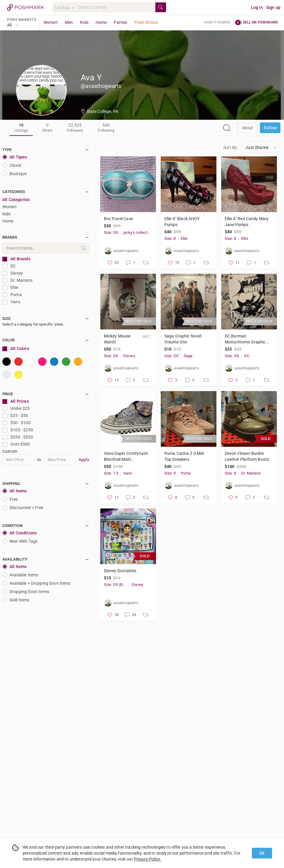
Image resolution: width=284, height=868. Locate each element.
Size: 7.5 (111, 473)
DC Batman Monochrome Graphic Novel (245, 339)
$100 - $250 (18, 430)
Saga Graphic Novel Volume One (183, 339)
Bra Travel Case (118, 219)
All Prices (16, 401)
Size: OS (111, 232)
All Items (14, 491)
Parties (120, 22)
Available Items (20, 575)
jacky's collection (137, 232)
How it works (217, 22)
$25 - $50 (15, 416)
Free (10, 499)
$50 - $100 (17, 423)
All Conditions (19, 533)
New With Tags (20, 541)
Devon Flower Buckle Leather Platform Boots (247, 456)
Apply (84, 460)
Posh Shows (146, 22)
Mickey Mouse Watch (117, 339)
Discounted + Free (23, 508)
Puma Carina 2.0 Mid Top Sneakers (184, 456)
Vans (11, 302)
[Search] (116, 7)
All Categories (16, 200)
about (248, 128)
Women (51, 22)
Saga (188, 356)
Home (101, 22)
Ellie (10, 288)
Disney (13, 273)
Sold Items (16, 600)
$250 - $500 (18, 437)
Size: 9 (170, 473)
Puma (12, 295)
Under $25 (16, 409)
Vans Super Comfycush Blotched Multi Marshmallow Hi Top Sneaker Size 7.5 (126, 457)
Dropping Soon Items (26, 592)
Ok (262, 853)
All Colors (16, 349)
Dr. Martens (17, 280)
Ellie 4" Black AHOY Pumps (182, 222)
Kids (84, 22)
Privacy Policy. (148, 859)
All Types (15, 157)
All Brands (16, 259)
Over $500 (16, 444)
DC (9, 266)
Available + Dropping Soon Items (36, 583)
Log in (257, 7)
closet (12, 165)
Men (69, 22)
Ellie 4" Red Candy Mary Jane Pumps (247, 222)
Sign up (273, 7)
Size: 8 (170, 238)
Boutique (14, 174)
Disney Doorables (120, 571)
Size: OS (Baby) (116, 585)
